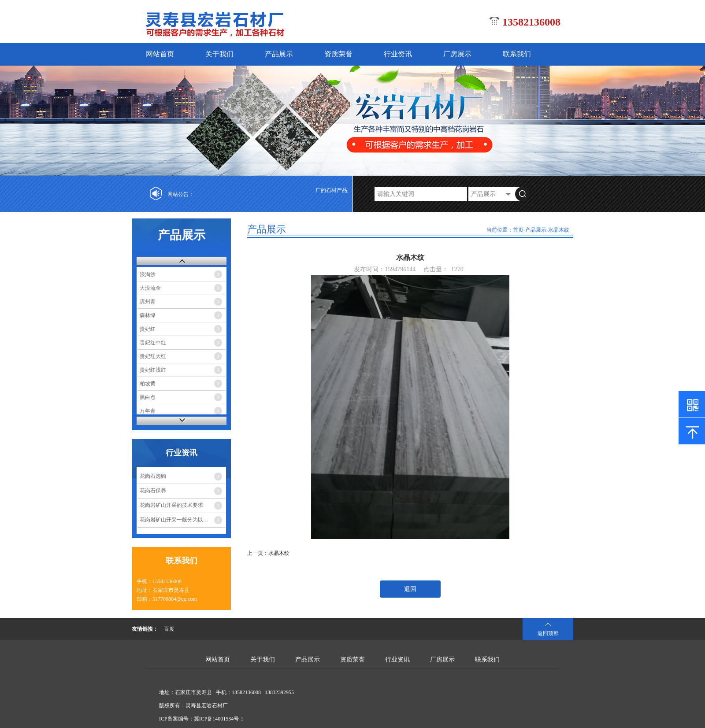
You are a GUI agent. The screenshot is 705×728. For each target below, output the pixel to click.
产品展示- (537, 230)
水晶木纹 (559, 230)
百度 (169, 629)
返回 (410, 589)
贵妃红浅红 (153, 370)
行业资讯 (398, 54)
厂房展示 (457, 54)
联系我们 (517, 54)
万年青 (148, 411)
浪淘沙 (148, 274)
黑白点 (148, 397)
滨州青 (148, 302)
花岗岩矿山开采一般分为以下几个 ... (182, 520)
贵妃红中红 (153, 343)
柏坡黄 (148, 384)
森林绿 (148, 315)
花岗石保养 (153, 491)
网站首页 (160, 54)
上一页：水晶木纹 (268, 553)
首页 (518, 230)
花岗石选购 (153, 476)
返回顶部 (548, 633)
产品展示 (279, 54)
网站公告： (181, 194)
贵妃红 (148, 329)
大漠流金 (150, 288)
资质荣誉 (338, 54)
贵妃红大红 (153, 356)
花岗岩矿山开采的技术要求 (171, 505)
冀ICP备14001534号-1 (219, 719)
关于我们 (219, 54)
